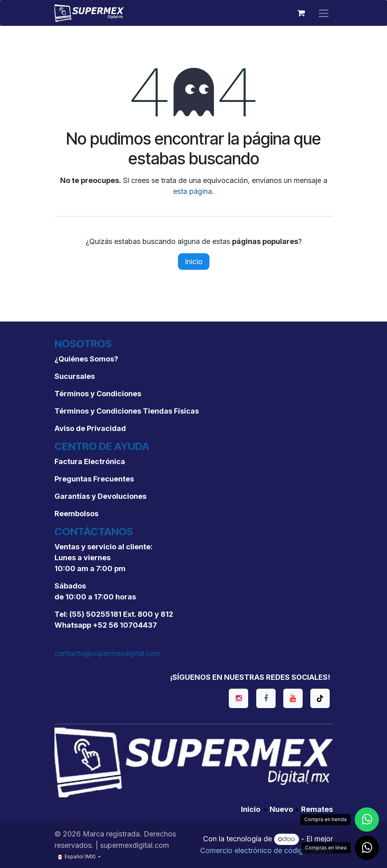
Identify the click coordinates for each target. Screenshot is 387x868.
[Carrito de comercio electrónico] (301, 13)
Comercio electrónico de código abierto (267, 850)
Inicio (194, 262)
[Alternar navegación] (324, 13)
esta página (192, 191)
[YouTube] (293, 698)
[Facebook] (266, 698)
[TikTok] (320, 698)
